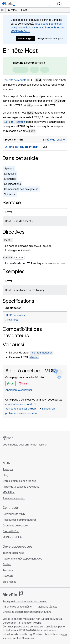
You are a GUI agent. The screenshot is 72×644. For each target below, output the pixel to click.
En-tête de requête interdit (21, 147)
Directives (10, 174)
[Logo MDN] (9, 438)
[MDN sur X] (16, 454)
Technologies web (13, 553)
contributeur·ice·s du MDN (20, 404)
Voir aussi (10, 194)
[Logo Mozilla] (13, 594)
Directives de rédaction (16, 525)
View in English (25, 38)
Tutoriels (8, 570)
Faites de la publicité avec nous (21, 487)
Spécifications (13, 184)
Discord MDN (11, 531)
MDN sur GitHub (12, 537)
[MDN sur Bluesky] (10, 454)
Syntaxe (9, 168)
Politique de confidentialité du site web (25, 601)
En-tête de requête (54, 140)
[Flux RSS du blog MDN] (28, 454)
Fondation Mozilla (31, 623)
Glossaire (8, 576)
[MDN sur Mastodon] (22, 454)
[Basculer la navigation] (66, 4)
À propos (8, 469)
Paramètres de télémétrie (17, 607)
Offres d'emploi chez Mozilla (20, 481)
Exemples (10, 179)
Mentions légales (47, 607)
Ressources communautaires (20, 520)
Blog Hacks (10, 582)
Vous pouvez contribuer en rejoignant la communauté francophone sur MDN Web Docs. (38, 27)
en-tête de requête (15, 80)
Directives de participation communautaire (27, 612)
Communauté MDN (14, 514)
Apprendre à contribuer (19, 390)
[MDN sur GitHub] (5, 454)
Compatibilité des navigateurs (21, 189)
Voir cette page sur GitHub (21, 409)
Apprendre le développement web (22, 559)
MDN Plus (9, 492)
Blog (5, 475)
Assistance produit (14, 498)
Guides (7, 564)
